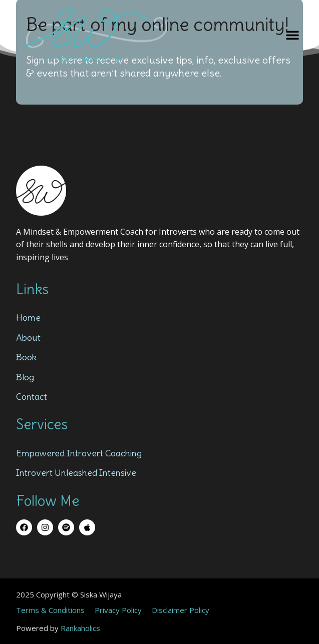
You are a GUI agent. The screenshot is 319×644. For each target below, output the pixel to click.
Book (26, 357)
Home (28, 317)
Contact (32, 397)
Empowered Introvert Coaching (79, 453)
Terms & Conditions (50, 610)
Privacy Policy (118, 610)
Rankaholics (80, 628)
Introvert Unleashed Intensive (76, 473)
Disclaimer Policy (181, 610)
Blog (25, 377)
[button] (292, 35)
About (28, 338)
